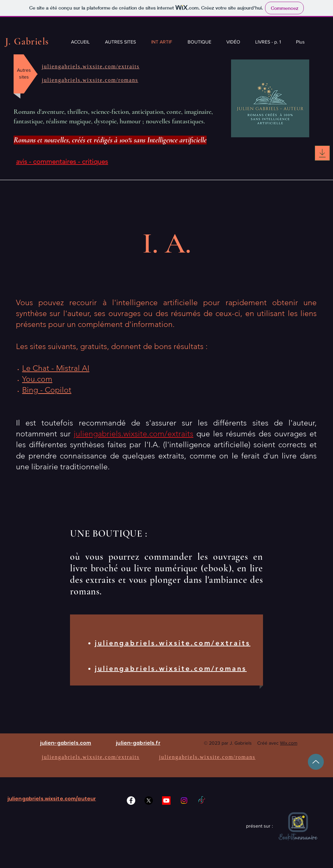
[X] (149, 801)
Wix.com (289, 743)
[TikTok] (202, 801)
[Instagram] (184, 801)
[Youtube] (166, 801)
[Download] (322, 153)
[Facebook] (131, 801)
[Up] (316, 762)
